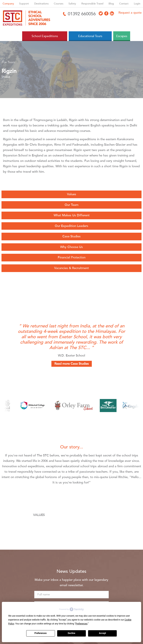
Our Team (71, 205)
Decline (71, 633)
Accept (102, 633)
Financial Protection (72, 257)
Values (72, 194)
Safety (72, 4)
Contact (124, 4)
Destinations (41, 4)
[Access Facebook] (106, 13)
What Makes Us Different (72, 215)
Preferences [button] (81, 624)
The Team (8, 62)
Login (137, 4)
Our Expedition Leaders (71, 226)
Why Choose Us (71, 247)
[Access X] (101, 13)
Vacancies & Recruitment (71, 268)
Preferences (41, 633)
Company (8, 4)
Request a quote (130, 13)
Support (24, 4)
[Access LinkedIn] (112, 13)
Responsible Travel (92, 4)
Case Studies (71, 236)
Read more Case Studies (72, 364)
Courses (59, 4)
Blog (111, 4)
